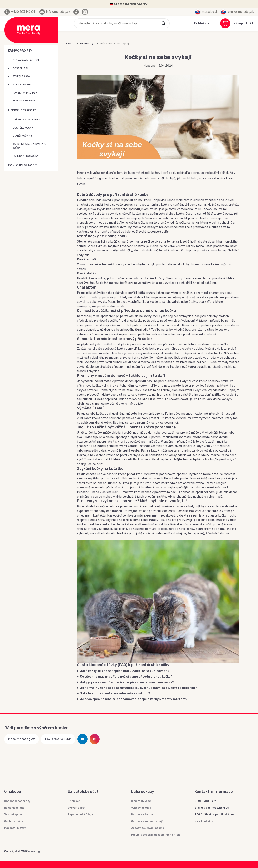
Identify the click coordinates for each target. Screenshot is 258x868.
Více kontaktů (204, 821)
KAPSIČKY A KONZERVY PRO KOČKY (29, 146)
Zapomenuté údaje (80, 814)
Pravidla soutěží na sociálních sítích (155, 835)
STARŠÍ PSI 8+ (21, 76)
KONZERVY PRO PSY (25, 93)
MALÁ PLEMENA (22, 84)
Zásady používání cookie (148, 828)
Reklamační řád (14, 808)
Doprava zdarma (142, 814)
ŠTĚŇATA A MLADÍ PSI (26, 60)
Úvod (70, 43)
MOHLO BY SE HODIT (53, 166)
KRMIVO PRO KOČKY (22, 110)
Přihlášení (75, 801)
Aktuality (87, 43)
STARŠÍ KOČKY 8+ (23, 136)
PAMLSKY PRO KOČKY (26, 156)
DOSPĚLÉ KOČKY (23, 128)
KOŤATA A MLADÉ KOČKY (27, 119)
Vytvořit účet (77, 808)
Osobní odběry (14, 821)
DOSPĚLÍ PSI (20, 68)
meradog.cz (36, 851)
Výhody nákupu (141, 808)
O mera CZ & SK (141, 801)
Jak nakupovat (14, 814)
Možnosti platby (15, 828)
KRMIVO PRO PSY (20, 51)
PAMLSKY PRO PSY (24, 101)
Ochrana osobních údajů (147, 821)
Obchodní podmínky (17, 801)
